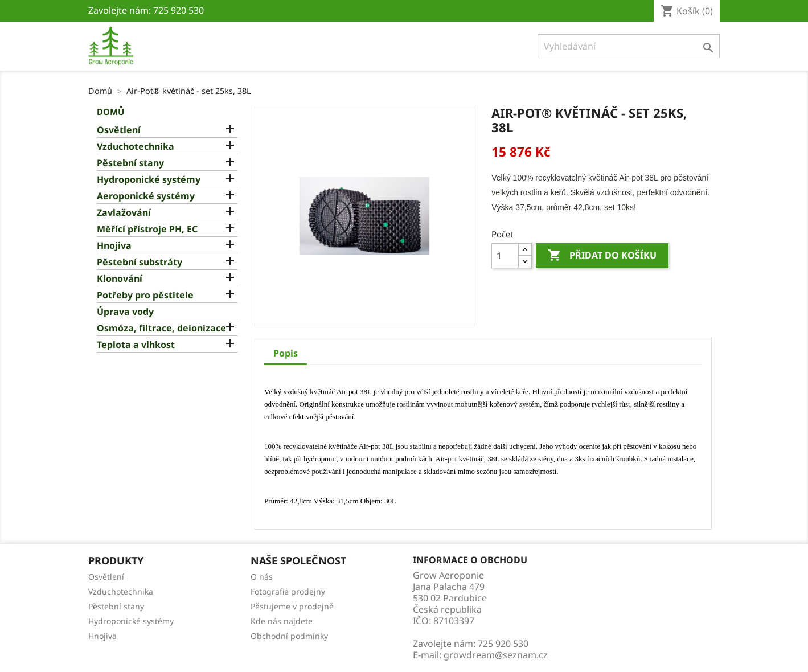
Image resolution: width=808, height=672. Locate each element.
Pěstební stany (130, 163)
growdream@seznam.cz (496, 655)
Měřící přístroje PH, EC (147, 229)
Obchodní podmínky (289, 636)
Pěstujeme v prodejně (292, 606)
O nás (262, 577)
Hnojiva (114, 246)
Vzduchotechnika (136, 147)
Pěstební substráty (140, 262)
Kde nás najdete (282, 621)
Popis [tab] (286, 353)
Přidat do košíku (602, 256)
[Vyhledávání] (629, 46)
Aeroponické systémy (146, 196)
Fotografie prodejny (288, 591)
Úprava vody (125, 312)
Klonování (120, 279)
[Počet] (505, 256)
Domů (110, 112)
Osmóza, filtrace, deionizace (161, 328)
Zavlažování (124, 213)
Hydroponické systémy (149, 180)
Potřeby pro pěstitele (145, 295)
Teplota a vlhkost (136, 345)
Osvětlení (119, 130)
